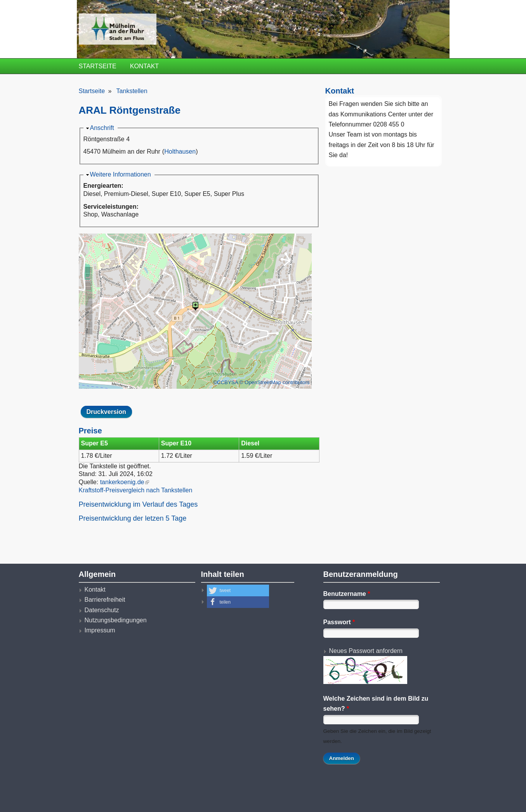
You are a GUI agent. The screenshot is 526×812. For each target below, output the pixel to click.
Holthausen (180, 151)
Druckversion (106, 412)
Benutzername (347, 594)
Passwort (339, 622)
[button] (238, 590)
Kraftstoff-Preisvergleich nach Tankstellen (136, 490)
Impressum (100, 630)
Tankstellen (132, 91)
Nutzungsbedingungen (116, 620)
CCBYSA (227, 382)
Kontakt (144, 66)
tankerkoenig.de (125, 482)
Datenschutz (102, 610)
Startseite (98, 66)
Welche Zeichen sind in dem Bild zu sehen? (376, 704)
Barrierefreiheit (105, 600)
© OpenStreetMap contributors (275, 382)
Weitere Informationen (121, 174)
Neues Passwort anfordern (366, 651)
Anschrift (102, 128)
